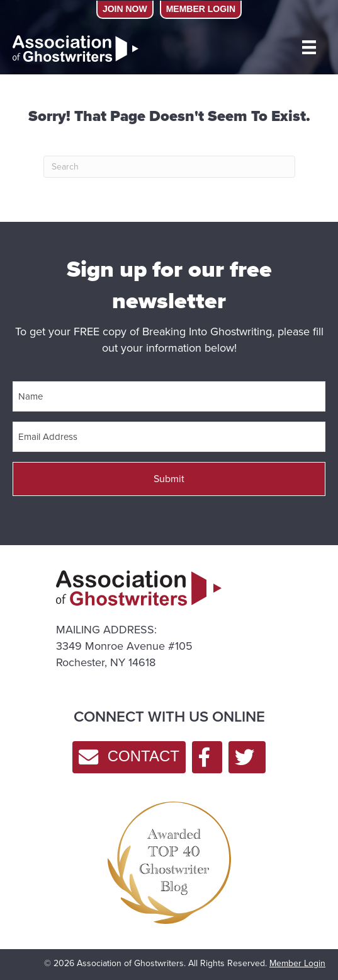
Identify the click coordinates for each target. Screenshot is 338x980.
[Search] (169, 167)
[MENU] (309, 47)
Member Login (297, 963)
